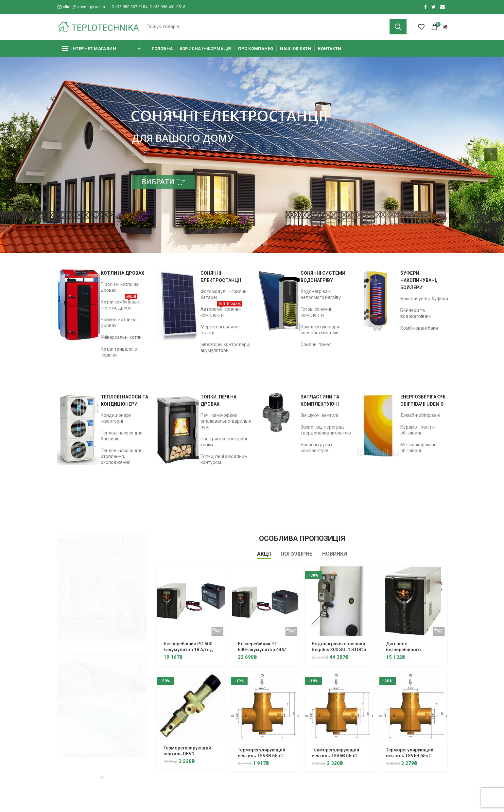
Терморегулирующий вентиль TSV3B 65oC (261, 753)
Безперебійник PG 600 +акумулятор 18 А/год (188, 647)
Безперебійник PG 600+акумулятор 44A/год (262, 650)
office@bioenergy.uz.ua (81, 7)
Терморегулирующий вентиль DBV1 (187, 751)
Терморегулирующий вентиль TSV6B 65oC (410, 753)
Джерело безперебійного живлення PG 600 (405, 650)
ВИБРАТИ (163, 182)
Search (398, 27)
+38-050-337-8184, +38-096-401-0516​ (148, 7)
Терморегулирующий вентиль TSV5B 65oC (335, 753)
